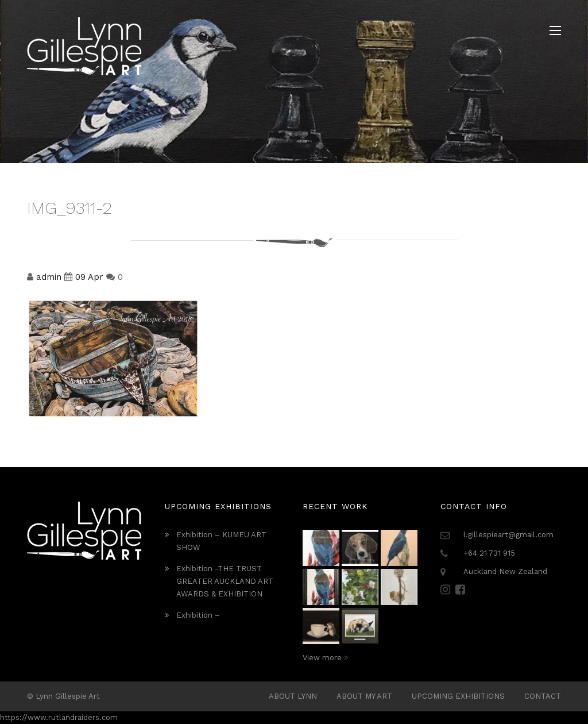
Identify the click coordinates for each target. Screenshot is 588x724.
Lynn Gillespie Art (68, 696)
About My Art (364, 696)
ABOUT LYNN (293, 696)
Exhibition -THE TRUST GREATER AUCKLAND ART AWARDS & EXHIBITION (225, 581)
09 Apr (89, 277)
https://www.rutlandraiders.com (59, 717)
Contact (543, 696)
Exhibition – (198, 615)
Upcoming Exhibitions (458, 696)
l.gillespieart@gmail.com (508, 535)
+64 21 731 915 (489, 553)
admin (49, 277)
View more (325, 658)
